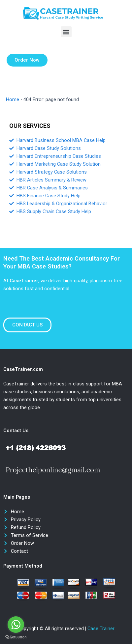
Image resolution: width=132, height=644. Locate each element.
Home (13, 99)
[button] (66, 32)
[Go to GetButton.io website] (16, 637)
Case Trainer (101, 629)
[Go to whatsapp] (16, 625)
